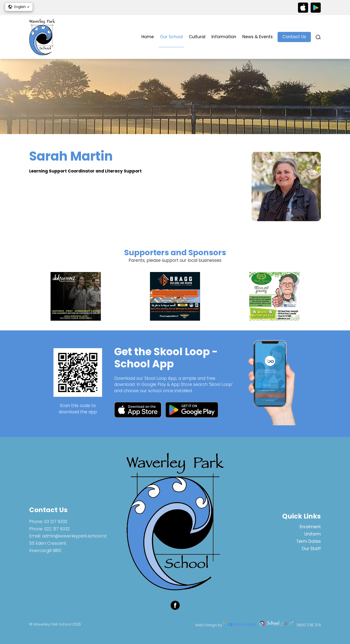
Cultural (197, 37)
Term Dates (309, 541)
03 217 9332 (56, 522)
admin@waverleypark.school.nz (74, 536)
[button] (19, 7)
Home (148, 37)
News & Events (258, 37)
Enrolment (310, 527)
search (318, 37)
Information (224, 37)
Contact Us (294, 37)
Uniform (313, 534)
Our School (171, 37)
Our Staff (311, 549)
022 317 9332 (57, 529)
